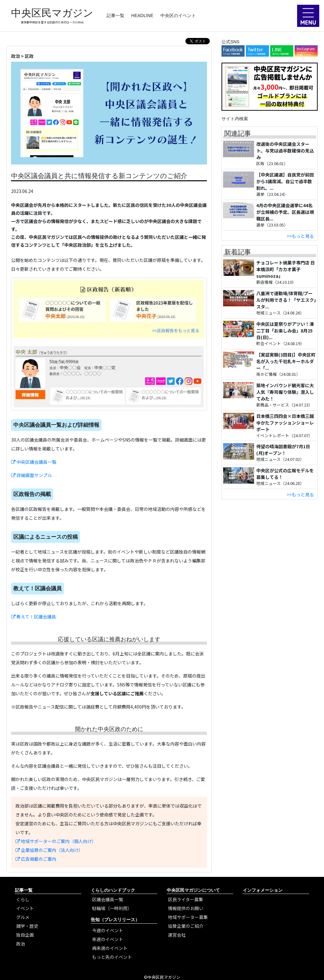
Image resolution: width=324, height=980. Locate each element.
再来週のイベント (110, 948)
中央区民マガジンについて (193, 890)
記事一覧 (115, 16)
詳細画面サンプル (31, 475)
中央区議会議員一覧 (34, 462)
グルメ (23, 917)
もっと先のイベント (112, 957)
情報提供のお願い (186, 908)
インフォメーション (263, 890)
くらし (23, 899)
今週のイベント (108, 930)
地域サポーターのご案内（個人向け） (56, 841)
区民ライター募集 (186, 899)
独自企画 (25, 935)
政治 (16, 56)
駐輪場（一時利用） (112, 908)
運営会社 (177, 935)
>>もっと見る (300, 236)
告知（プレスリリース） (115, 920)
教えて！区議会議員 (34, 617)
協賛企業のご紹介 (186, 926)
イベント (25, 908)
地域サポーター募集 (188, 917)
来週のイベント (108, 939)
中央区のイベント (178, 16)
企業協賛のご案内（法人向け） (49, 850)
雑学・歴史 (27, 926)
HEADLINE (142, 16)
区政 (29, 56)
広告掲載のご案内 (36, 859)
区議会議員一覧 (108, 899)
